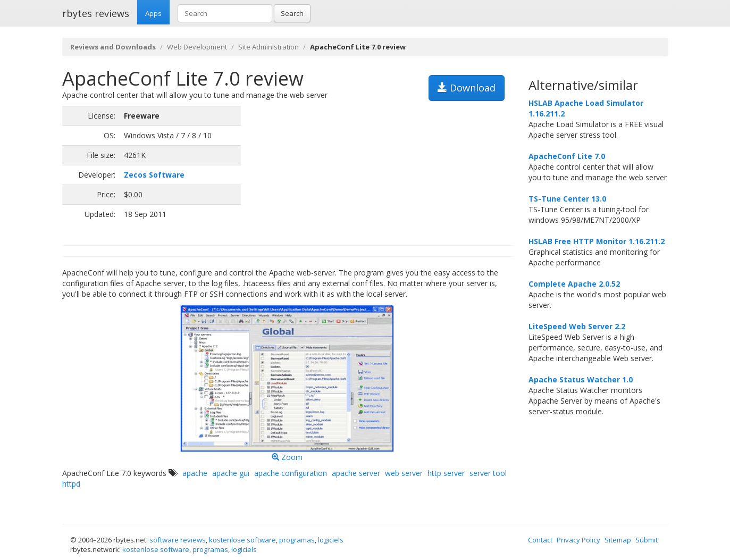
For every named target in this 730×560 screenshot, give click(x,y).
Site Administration (268, 47)
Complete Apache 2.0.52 (574, 284)
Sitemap (618, 540)
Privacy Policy (578, 540)
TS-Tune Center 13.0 (567, 199)
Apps (153, 13)
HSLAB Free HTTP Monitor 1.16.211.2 (597, 241)
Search (292, 13)
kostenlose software (242, 540)
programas (297, 540)
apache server (356, 473)
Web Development (197, 47)
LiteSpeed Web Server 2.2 (577, 326)
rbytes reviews (96, 13)
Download (467, 88)
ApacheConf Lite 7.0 (567, 156)
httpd (71, 484)
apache (195, 473)
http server (446, 473)
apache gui (231, 473)
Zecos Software (154, 175)
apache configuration (291, 473)
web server (404, 473)
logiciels (331, 540)
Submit (647, 540)
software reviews (178, 540)
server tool (488, 473)
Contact (540, 540)
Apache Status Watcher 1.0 (581, 379)
